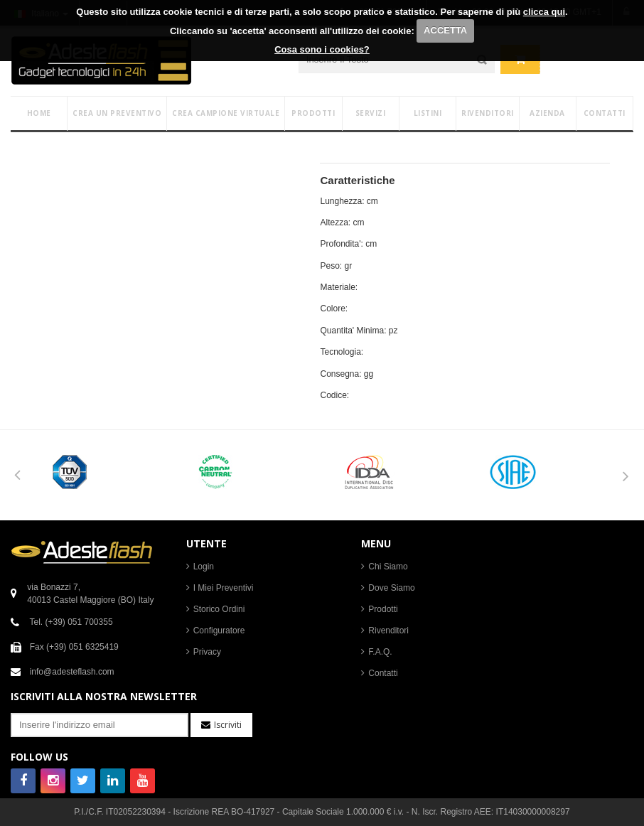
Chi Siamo (388, 567)
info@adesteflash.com (72, 672)
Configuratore (219, 631)
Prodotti (383, 609)
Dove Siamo (391, 588)
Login (204, 567)
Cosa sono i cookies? (322, 49)
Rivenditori (388, 631)
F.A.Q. (380, 652)
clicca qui (544, 12)
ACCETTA (445, 30)
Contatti (383, 673)
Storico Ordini (219, 609)
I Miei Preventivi (224, 588)
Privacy (207, 652)
